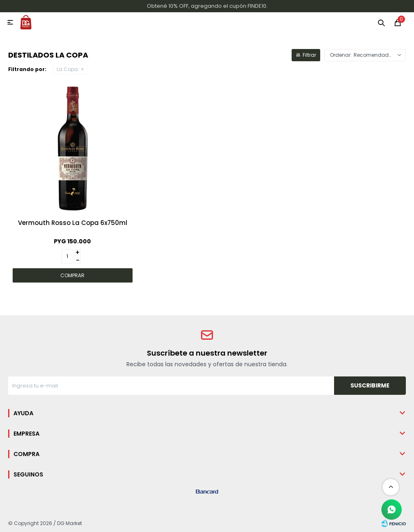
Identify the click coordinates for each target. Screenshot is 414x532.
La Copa (67, 69)
